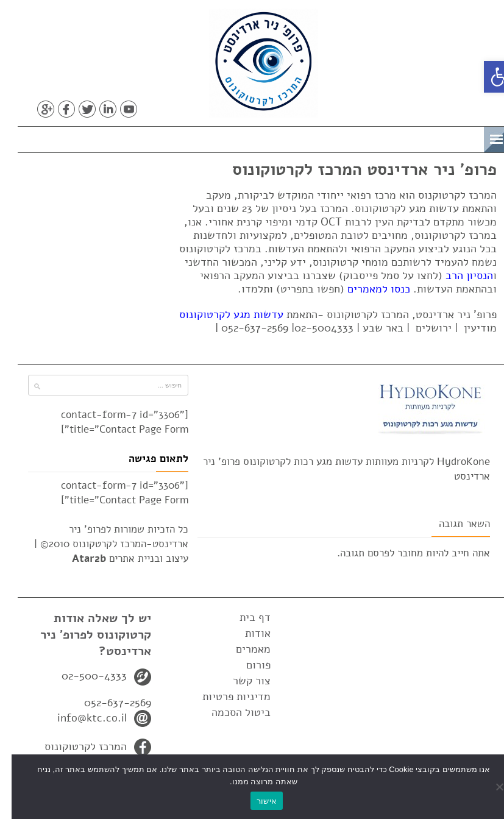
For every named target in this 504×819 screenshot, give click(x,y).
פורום (247, 665)
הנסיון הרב (458, 275)
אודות (246, 633)
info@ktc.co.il (80, 718)
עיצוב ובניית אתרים (119, 558)
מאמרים (242, 649)
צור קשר (240, 681)
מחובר (399, 553)
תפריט (453, 137)
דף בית (243, 617)
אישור (255, 801)
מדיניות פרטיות (225, 697)
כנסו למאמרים (367, 289)
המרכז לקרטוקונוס (74, 746)
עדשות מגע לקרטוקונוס (220, 314)
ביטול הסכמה (229, 712)
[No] (489, 787)
